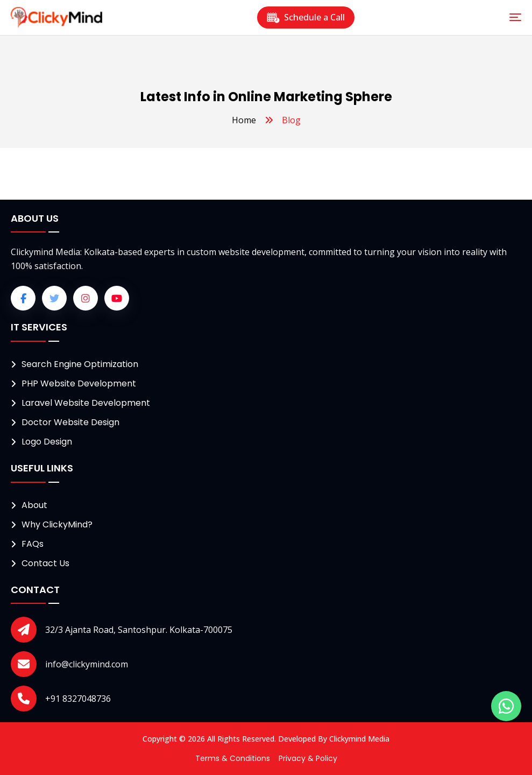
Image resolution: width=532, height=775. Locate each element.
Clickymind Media (359, 739)
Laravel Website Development (86, 403)
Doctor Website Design (70, 422)
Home (244, 120)
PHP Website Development (79, 383)
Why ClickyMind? (57, 524)
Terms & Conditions (233, 758)
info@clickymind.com (87, 664)
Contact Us (45, 563)
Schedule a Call (306, 17)
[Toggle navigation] (515, 17)
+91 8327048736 (78, 699)
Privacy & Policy (308, 758)
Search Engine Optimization (80, 364)
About (34, 505)
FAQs (33, 544)
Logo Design (47, 442)
